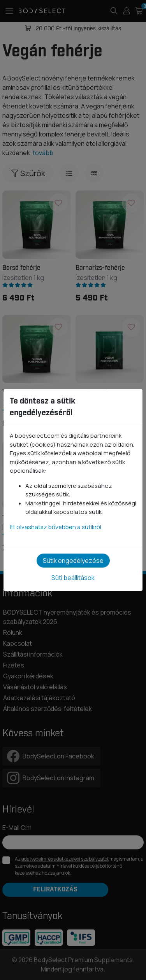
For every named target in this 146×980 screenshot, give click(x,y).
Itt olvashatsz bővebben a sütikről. (56, 527)
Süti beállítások (73, 578)
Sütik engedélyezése (73, 561)
